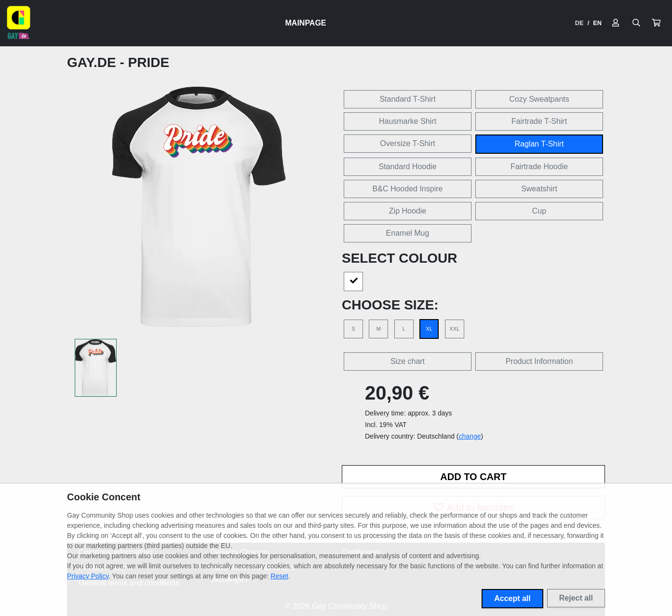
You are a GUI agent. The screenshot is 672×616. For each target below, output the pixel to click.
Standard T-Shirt (407, 99)
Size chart (408, 361)
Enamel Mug (408, 233)
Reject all (576, 598)
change (470, 436)
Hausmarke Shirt (408, 121)
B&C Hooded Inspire (408, 189)
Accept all (512, 598)
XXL (454, 329)
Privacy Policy (88, 576)
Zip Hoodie (408, 211)
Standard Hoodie (407, 167)
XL (430, 329)
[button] (656, 23)
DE (579, 23)
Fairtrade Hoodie (539, 167)
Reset (279, 576)
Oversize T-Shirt (407, 143)
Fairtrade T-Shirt (539, 121)
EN (597, 23)
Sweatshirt (539, 189)
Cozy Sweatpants (539, 99)
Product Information (539, 361)
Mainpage (306, 23)
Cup (539, 211)
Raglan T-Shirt (539, 144)
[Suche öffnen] (636, 23)
